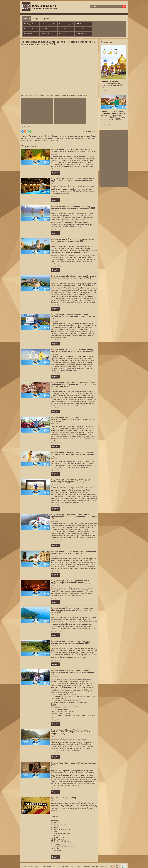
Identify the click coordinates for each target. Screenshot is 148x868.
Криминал (28, 34)
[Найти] (124, 7)
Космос (62, 34)
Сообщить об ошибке (90, 131)
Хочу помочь (48, 866)
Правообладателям (66, 866)
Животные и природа (66, 24)
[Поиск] (106, 7)
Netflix (44, 29)
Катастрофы (28, 29)
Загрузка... (59, 71)
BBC (79, 24)
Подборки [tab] (27, 19)
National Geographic (48, 24)
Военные (80, 29)
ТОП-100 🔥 (29, 24)
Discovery (45, 34)
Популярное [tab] (46, 19)
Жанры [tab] (36, 19)
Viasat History (81, 34)
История (62, 29)
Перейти (55, 173)
